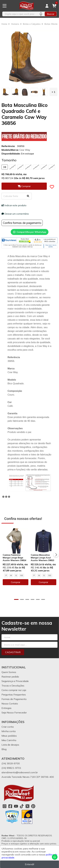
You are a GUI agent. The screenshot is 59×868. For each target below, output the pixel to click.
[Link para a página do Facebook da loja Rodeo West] (10, 806)
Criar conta (8, 727)
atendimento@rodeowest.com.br (20, 772)
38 (5, 167)
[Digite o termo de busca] (20, 14)
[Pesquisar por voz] (41, 14)
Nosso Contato (10, 704)
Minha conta (9, 731)
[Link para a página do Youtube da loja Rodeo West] (16, 806)
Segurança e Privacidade (15, 681)
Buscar (51, 14)
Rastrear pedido (10, 677)
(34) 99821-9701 (11, 768)
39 (13, 167)
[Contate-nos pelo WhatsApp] (55, 857)
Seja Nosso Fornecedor (14, 713)
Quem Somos (9, 672)
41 (28, 167)
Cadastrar (13, 652)
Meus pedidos (9, 736)
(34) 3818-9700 (11, 763)
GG (22, 575)
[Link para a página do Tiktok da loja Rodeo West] (22, 806)
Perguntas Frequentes (14, 695)
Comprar (16, 582)
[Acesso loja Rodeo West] (47, 6)
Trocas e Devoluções (13, 686)
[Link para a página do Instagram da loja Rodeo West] (5, 806)
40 (20, 167)
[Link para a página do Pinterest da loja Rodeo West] (33, 806)
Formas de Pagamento (14, 699)
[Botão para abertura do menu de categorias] (5, 6)
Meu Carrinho (9, 740)
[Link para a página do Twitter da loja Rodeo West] (27, 806)
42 (36, 167)
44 (52, 167)
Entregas (6, 708)
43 (44, 167)
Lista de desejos (10, 745)
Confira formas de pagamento (22, 223)
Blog (4, 749)
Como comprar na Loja (14, 690)
